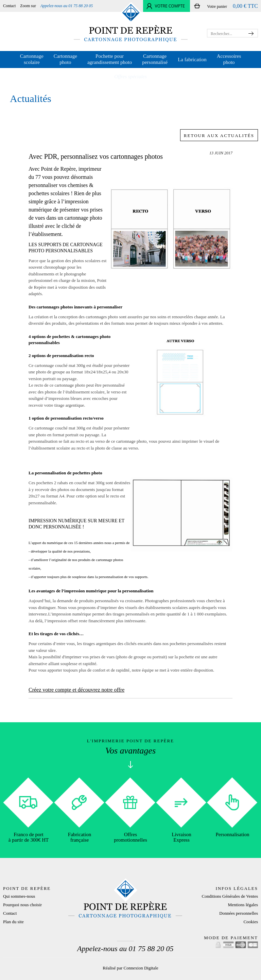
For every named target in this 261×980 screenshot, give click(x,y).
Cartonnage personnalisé (155, 59)
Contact (9, 6)
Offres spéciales (130, 77)
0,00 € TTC (245, 6)
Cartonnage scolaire (32, 59)
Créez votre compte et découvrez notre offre (76, 690)
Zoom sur (28, 6)
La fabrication (192, 60)
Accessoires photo (229, 59)
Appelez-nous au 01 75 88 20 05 (67, 6)
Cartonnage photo (65, 59)
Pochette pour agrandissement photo (110, 59)
